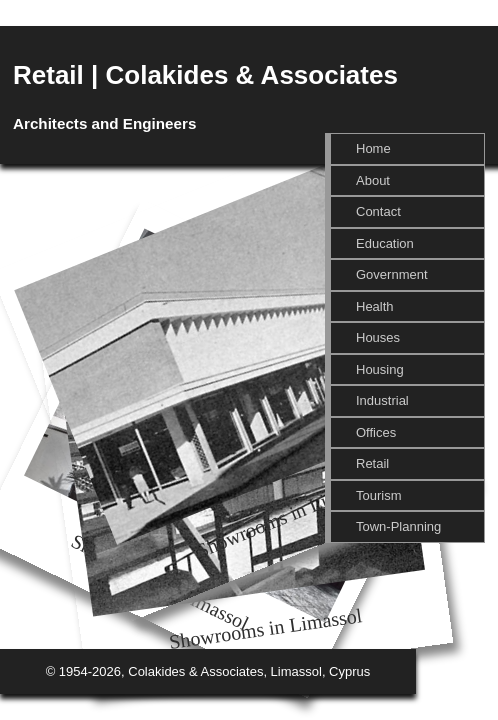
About (373, 180)
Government (392, 274)
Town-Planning (398, 526)
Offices (376, 432)
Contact (378, 211)
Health (375, 306)
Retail (372, 463)
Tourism (379, 495)
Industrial (382, 400)
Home (373, 148)
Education (385, 243)
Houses (378, 337)
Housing (380, 369)
